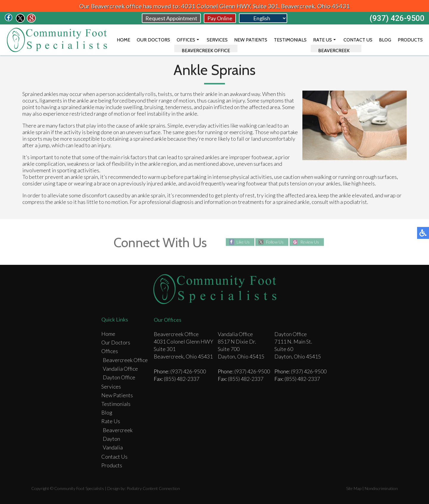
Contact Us (358, 40)
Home (123, 40)
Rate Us (322, 40)
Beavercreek (118, 430)
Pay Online (220, 18)
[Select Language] (263, 18)
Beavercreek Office (125, 360)
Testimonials (290, 40)
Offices (186, 40)
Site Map (354, 488)
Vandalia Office (120, 369)
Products (410, 40)
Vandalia (113, 447)
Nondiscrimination (381, 488)
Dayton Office (119, 377)
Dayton (111, 439)
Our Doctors (153, 40)
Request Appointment (171, 18)
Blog (385, 40)
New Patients (251, 40)
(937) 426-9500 (397, 18)
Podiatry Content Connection (153, 488)
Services (217, 40)
